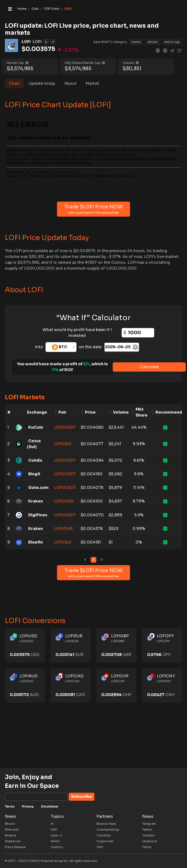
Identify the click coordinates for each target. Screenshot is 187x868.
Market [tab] (92, 83)
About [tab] (70, 83)
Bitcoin (10, 824)
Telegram (149, 824)
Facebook (150, 841)
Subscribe (82, 796)
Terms (10, 806)
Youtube (148, 835)
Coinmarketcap (108, 830)
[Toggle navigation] (10, 9)
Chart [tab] (14, 83)
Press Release (15, 847)
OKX (100, 847)
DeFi (54, 830)
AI (52, 824)
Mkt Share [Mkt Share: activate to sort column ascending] (142, 412)
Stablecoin (13, 841)
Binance (11, 835)
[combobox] (61, 347)
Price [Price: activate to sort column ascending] (90, 412)
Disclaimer (50, 806)
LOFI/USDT (65, 427)
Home (22, 9)
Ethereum (12, 830)
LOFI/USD (64, 501)
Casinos (57, 847)
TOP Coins (52, 9)
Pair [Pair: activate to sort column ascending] (62, 412)
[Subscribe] (36, 797)
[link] (85, 560)
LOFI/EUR (63, 529)
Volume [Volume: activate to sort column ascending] (121, 412)
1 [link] (93, 560)
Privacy (28, 806)
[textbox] (61, 347)
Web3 (55, 841)
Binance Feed (106, 824)
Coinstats (104, 835)
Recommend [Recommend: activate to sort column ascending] (169, 412)
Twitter (147, 830)
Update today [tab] (42, 83)
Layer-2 (56, 835)
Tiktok (147, 847)
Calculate (149, 367)
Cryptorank (105, 841)
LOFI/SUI (63, 444)
